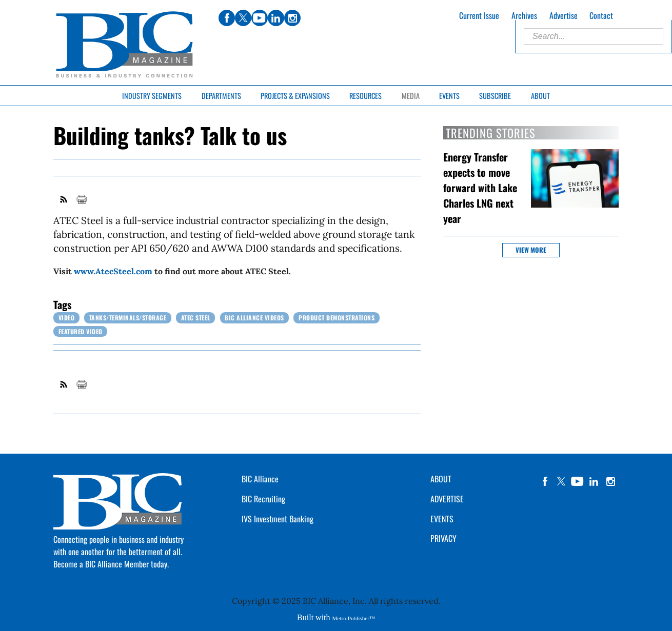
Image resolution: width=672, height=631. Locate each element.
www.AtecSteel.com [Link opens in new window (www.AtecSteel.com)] (113, 271)
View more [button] (531, 250)
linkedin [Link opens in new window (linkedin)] (276, 18)
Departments (221, 96)
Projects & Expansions (295, 96)
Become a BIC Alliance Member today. (111, 564)
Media (411, 96)
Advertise (564, 15)
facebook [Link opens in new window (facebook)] (227, 18)
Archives (524, 15)
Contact (601, 15)
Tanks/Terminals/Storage (128, 318)
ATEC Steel (196, 318)
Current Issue (479, 15)
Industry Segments (152, 96)
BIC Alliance (260, 479)
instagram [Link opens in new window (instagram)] (292, 18)
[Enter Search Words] (594, 36)
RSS (64, 199)
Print (82, 199)
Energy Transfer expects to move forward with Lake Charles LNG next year (480, 188)
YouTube (578, 481)
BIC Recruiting (263, 499)
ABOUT (441, 479)
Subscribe (495, 96)
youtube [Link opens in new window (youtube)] (260, 18)
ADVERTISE (447, 499)
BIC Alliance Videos (254, 318)
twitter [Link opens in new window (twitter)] (243, 18)
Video (67, 318)
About (540, 96)
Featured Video (81, 331)
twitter (561, 481)
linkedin (594, 481)
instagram (610, 481)
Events (449, 96)
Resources (365, 96)
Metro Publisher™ (354, 618)
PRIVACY (443, 538)
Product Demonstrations (337, 318)
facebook (545, 481)
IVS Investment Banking (278, 519)
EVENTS (442, 519)
